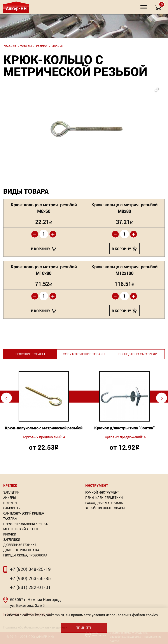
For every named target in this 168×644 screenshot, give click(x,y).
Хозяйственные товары (105, 508)
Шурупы (10, 503)
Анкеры (10, 498)
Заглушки (12, 540)
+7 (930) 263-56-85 (30, 579)
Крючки (10, 534)
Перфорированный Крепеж (26, 524)
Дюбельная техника (20, 545)
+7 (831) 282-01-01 (30, 587)
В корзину (41, 249)
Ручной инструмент (102, 492)
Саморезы (12, 508)
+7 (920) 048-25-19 (30, 569)
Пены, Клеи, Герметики (104, 498)
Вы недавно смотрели (138, 354)
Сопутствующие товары (84, 354)
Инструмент (97, 486)
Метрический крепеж (21, 529)
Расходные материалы (104, 503)
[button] (91, 117)
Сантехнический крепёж (24, 513)
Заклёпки (11, 492)
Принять (84, 628)
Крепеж (10, 486)
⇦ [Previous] (6, 398)
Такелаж (10, 519)
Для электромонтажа (21, 550)
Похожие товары (30, 354)
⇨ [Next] (162, 398)
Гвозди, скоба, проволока (25, 555)
